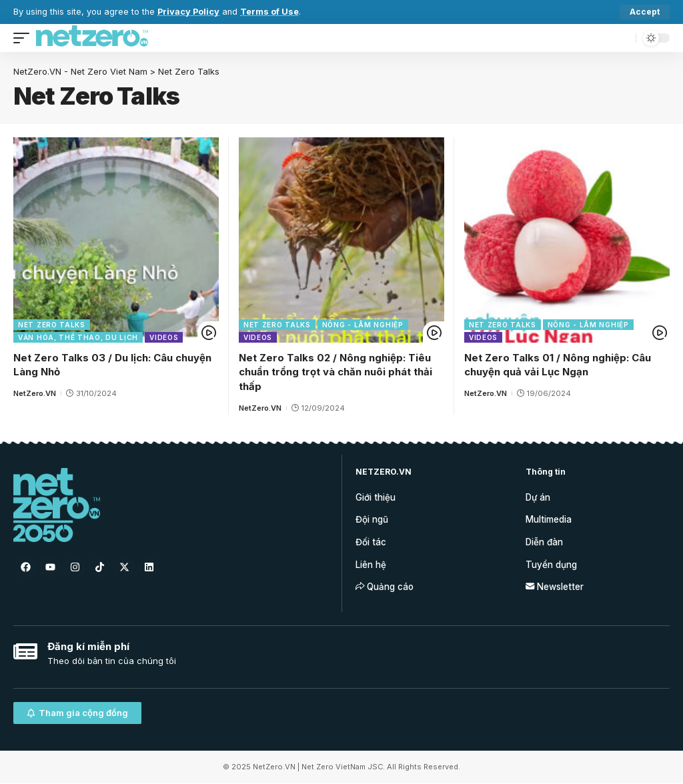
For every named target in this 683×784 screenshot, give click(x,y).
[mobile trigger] (25, 38)
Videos (164, 337)
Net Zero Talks (52, 325)
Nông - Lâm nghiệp (363, 325)
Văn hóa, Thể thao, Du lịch (78, 337)
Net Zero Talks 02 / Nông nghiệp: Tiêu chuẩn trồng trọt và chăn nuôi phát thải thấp (335, 372)
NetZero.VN (35, 393)
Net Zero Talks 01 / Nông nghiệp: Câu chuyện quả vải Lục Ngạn (558, 365)
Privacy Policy (188, 12)
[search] (622, 38)
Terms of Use (269, 12)
